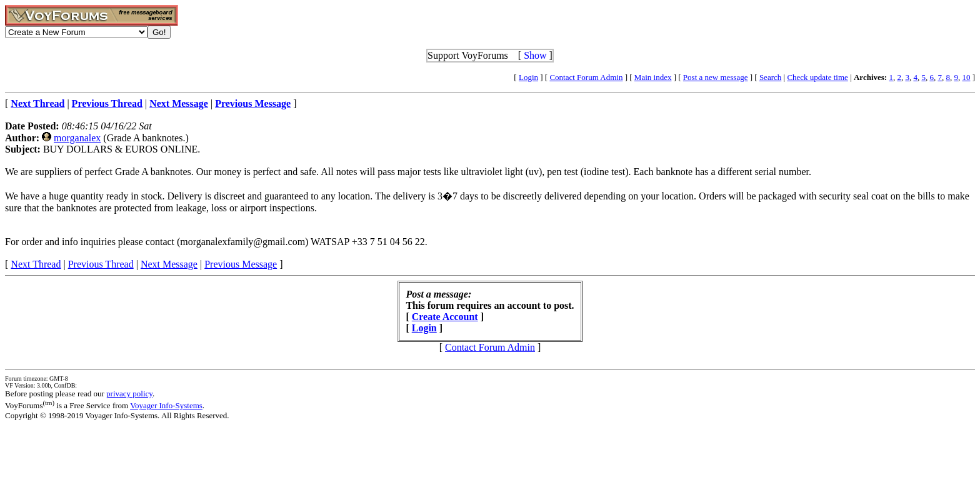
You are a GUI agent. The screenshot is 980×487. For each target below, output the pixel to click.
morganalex (77, 138)
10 (966, 77)
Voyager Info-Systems (166, 405)
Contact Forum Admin (586, 77)
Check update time (817, 77)
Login (528, 77)
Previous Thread (101, 264)
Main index (653, 77)
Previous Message (241, 264)
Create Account (445, 317)
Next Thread (36, 264)
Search (770, 77)
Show (535, 55)
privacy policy (129, 394)
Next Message (169, 264)
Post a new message (716, 77)
